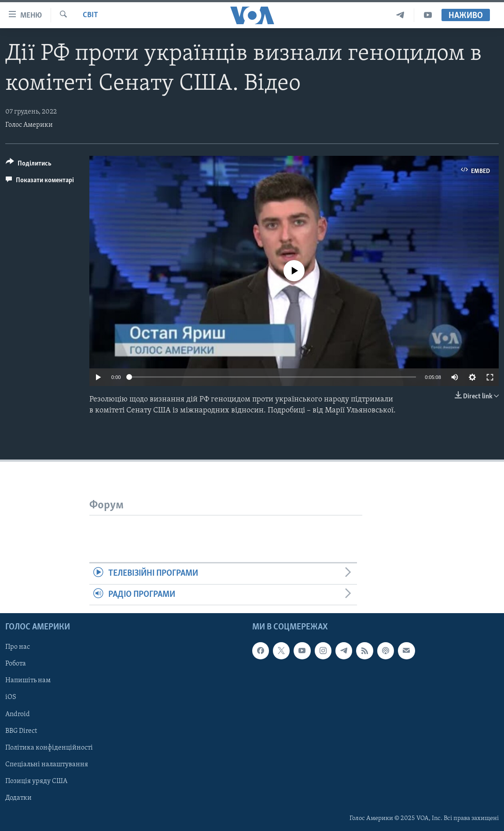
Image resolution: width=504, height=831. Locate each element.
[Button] (29, 165)
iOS (11, 697)
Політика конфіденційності (49, 748)
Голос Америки (29, 125)
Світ (90, 15)
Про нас (18, 647)
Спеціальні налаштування (47, 765)
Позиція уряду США (36, 781)
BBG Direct (21, 731)
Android (18, 714)
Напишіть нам (28, 680)
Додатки (18, 798)
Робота (16, 664)
